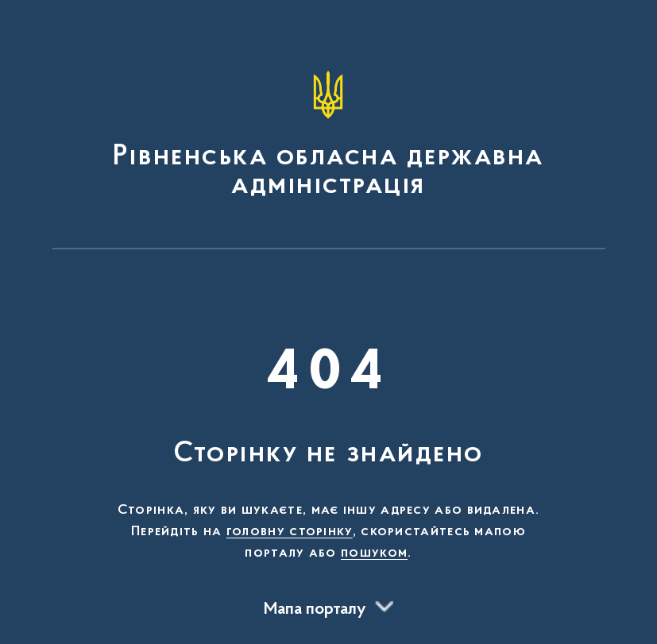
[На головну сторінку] (329, 132)
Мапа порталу (315, 610)
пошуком (374, 553)
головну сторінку (290, 532)
